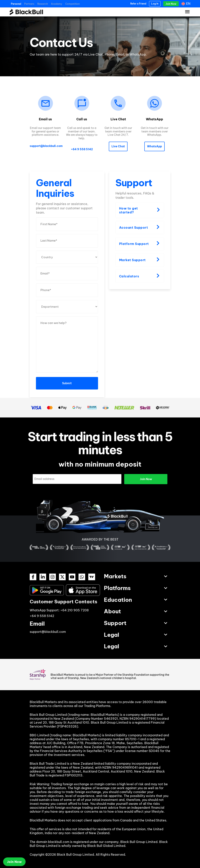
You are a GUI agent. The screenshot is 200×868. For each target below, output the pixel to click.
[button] (118, 146)
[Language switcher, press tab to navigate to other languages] (186, 4)
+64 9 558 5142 (82, 149)
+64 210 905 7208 (75, 610)
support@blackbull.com (46, 146)
